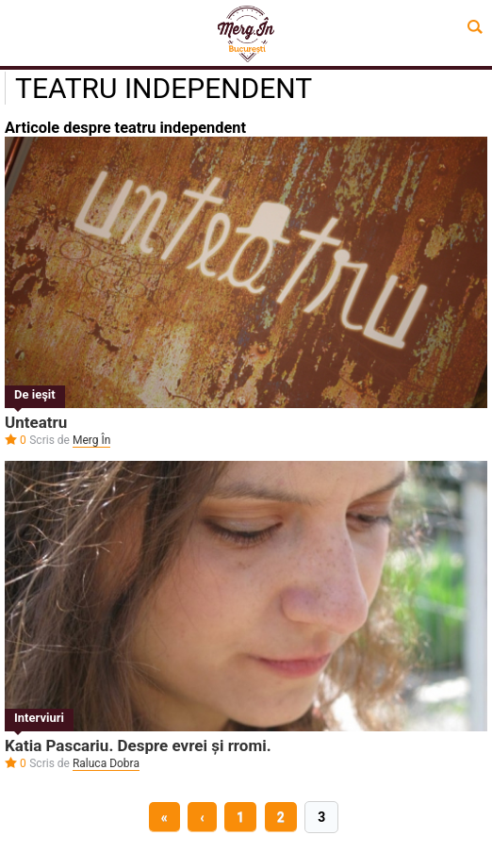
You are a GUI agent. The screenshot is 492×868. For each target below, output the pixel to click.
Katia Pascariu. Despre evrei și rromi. (138, 745)
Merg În (91, 440)
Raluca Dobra (106, 763)
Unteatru (36, 422)
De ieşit (35, 394)
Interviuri (39, 718)
